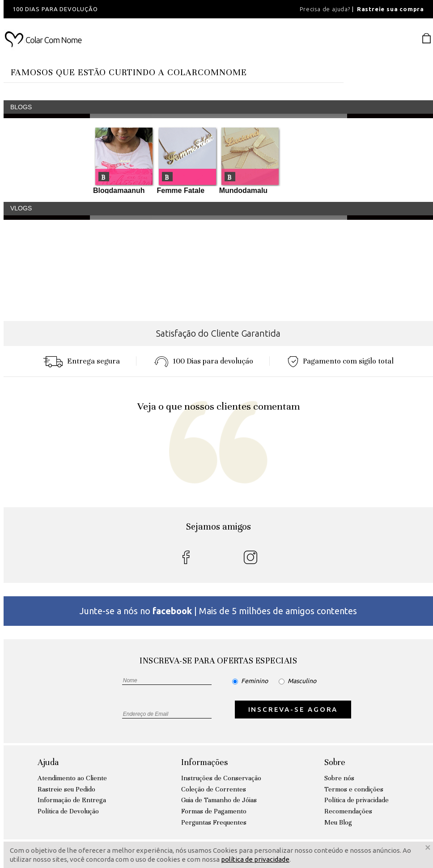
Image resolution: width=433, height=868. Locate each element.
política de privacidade (255, 859)
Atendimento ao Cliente (72, 778)
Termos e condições (354, 789)
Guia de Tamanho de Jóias (219, 800)
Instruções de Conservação (221, 778)
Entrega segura (81, 361)
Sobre (335, 762)
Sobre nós (339, 778)
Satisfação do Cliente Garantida (218, 333)
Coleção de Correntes (214, 789)
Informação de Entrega (72, 800)
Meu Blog (338, 822)
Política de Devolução (68, 811)
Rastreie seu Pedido (66, 789)
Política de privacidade (357, 800)
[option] (124, 9)
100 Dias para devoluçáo (204, 361)
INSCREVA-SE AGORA (293, 709)
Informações (204, 762)
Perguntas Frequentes (214, 822)
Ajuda (48, 762)
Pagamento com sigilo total (341, 361)
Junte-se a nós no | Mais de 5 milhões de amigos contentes (218, 611)
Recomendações (348, 811)
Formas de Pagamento (214, 811)
